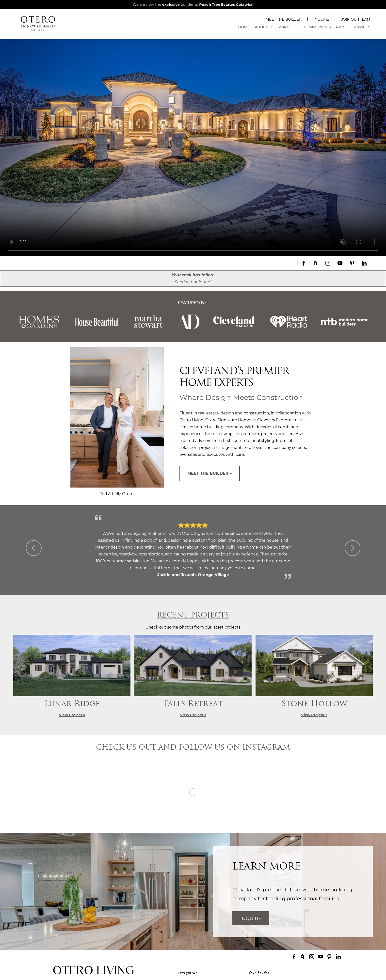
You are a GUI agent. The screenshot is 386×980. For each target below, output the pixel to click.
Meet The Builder (284, 19)
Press (342, 27)
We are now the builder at (193, 4)
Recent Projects (193, 616)
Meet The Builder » (210, 473)
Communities (318, 27)
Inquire (321, 19)
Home (244, 27)
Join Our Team (356, 19)
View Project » (72, 715)
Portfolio (289, 27)
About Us (264, 27)
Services (361, 27)
